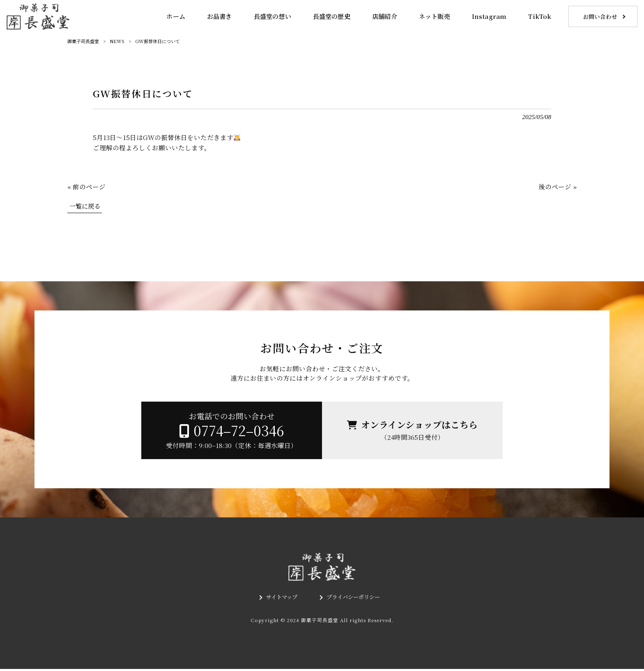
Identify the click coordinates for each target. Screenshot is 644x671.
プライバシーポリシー (354, 599)
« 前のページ (86, 186)
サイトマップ (280, 599)
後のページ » (558, 186)
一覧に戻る (86, 206)
